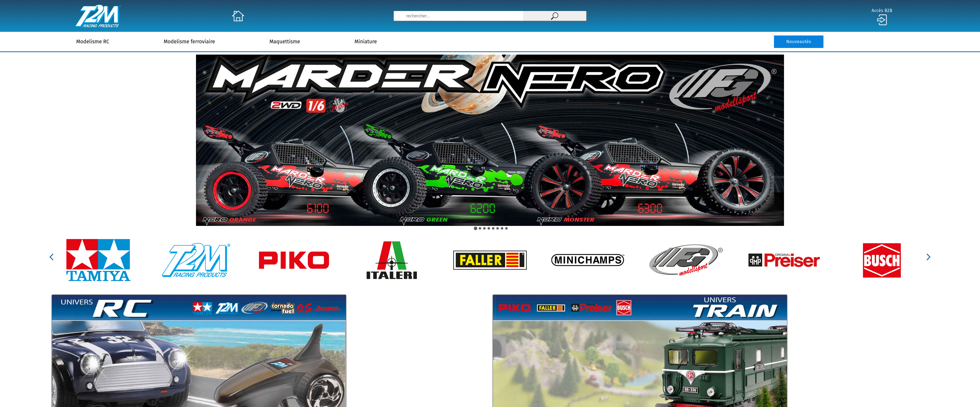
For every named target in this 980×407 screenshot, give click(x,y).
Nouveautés (799, 42)
